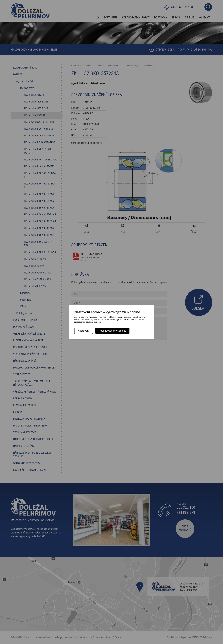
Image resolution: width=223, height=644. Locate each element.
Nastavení (84, 331)
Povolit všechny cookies (112, 331)
